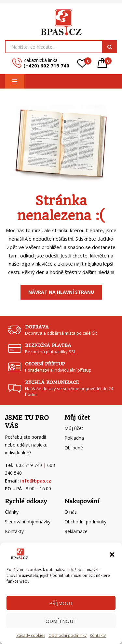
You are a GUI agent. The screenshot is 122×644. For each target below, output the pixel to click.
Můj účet (74, 428)
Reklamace (76, 531)
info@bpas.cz (36, 481)
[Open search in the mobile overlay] (61, 47)
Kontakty (98, 635)
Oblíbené (74, 448)
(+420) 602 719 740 (46, 66)
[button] (112, 554)
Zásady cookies (31, 635)
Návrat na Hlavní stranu (61, 292)
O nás (71, 512)
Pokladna (74, 438)
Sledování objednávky (28, 522)
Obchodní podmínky (68, 635)
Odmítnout (61, 621)
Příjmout (61, 603)
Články (12, 512)
